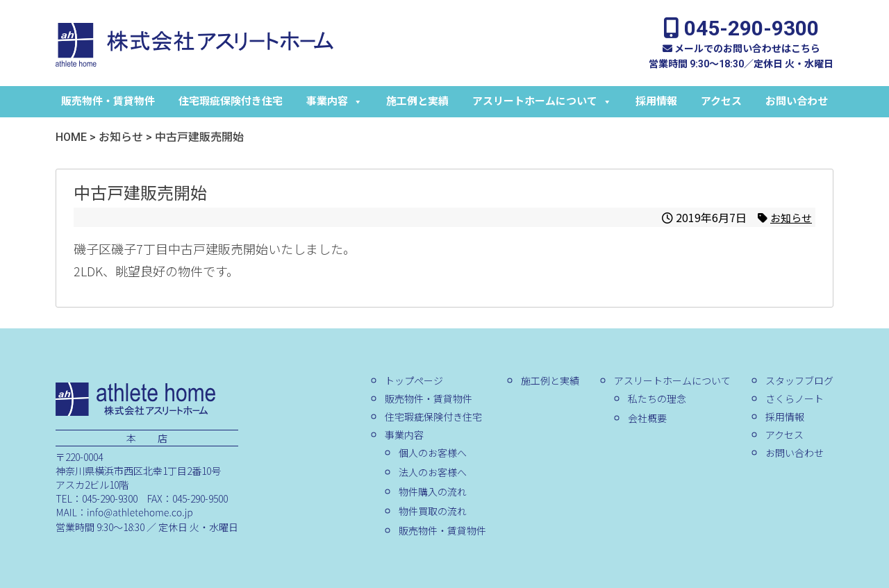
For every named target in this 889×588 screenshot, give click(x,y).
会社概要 (647, 418)
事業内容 (334, 101)
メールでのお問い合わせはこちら (741, 49)
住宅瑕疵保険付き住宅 (231, 101)
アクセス (721, 101)
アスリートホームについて (542, 101)
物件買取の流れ (433, 511)
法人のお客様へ (433, 472)
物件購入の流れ (433, 492)
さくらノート (795, 398)
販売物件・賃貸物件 (108, 101)
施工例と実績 (417, 101)
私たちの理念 (657, 398)
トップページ (414, 380)
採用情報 (656, 101)
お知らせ (790, 217)
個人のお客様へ (433, 453)
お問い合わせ (797, 101)
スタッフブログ (799, 380)
